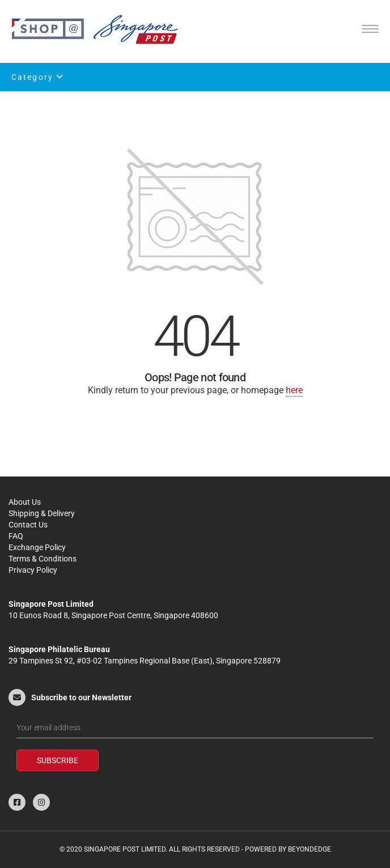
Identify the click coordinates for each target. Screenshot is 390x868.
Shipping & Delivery (42, 513)
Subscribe (58, 760)
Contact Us (28, 525)
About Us (25, 502)
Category (38, 77)
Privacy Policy (33, 570)
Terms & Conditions (43, 559)
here (294, 390)
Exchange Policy (37, 547)
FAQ (16, 536)
